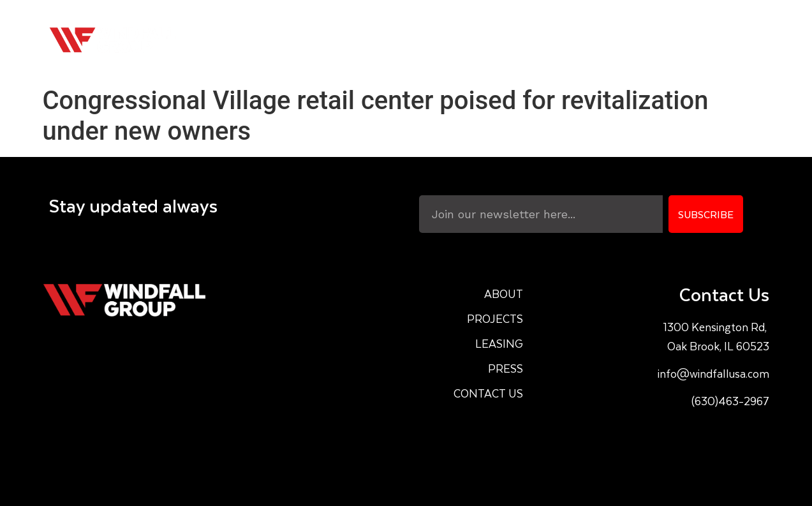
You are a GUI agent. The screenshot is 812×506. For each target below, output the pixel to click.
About (446, 40)
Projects (517, 40)
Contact (726, 40)
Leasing (593, 40)
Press (658, 40)
